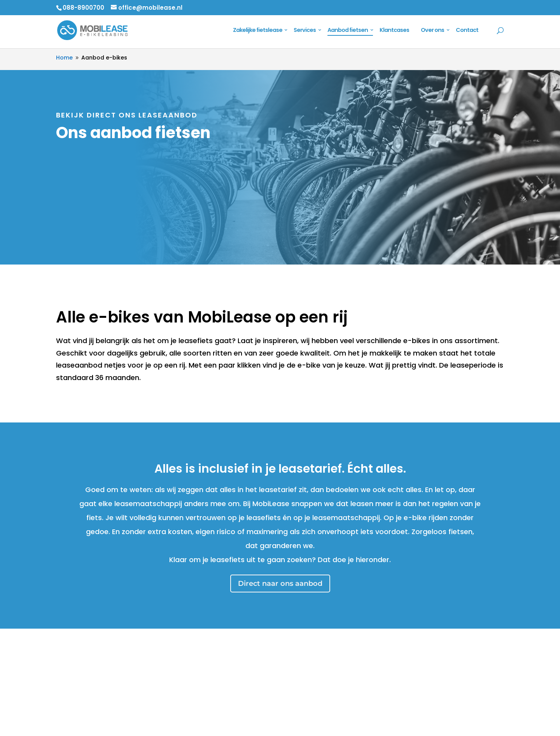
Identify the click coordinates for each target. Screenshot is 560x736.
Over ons (432, 31)
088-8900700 (83, 8)
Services (305, 31)
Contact (467, 31)
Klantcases (394, 31)
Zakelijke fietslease (258, 31)
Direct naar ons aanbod (280, 584)
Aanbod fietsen (348, 31)
